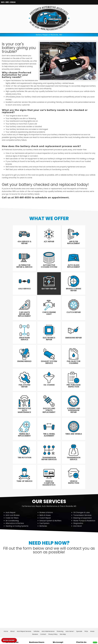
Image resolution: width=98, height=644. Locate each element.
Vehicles (36, 594)
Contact (43, 597)
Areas (92, 594)
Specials (79, 594)
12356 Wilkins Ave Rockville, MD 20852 (12, 610)
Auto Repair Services (24, 594)
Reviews (35, 597)
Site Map (63, 597)
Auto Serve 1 (70, 594)
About (12, 594)
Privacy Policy (53, 597)
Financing (60, 594)
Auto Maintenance (48, 594)
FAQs (86, 594)
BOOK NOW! (9, 640)
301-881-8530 (8, 2)
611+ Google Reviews (41, 635)
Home (6, 594)
